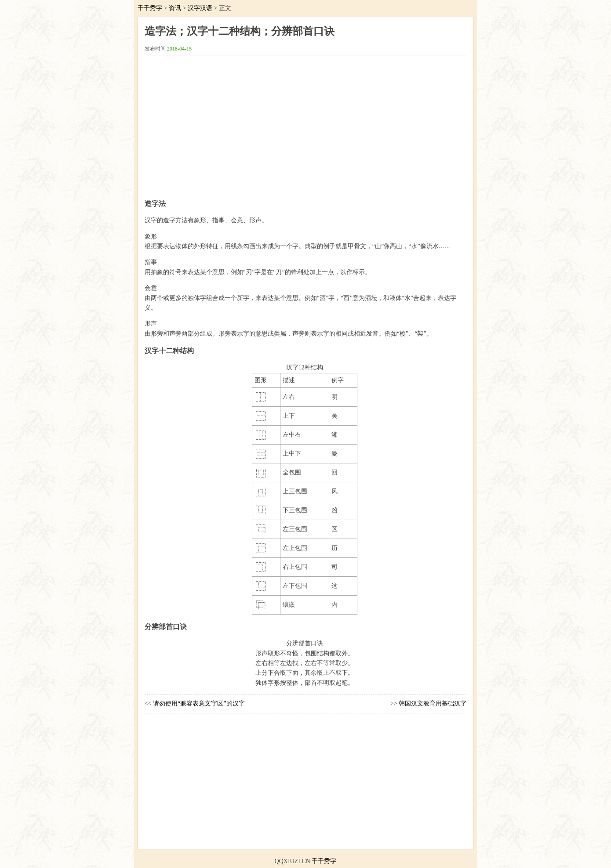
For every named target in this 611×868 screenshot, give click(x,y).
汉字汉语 (200, 8)
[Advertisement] (305, 123)
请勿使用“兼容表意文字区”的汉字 (199, 703)
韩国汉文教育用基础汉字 (433, 703)
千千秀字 (150, 8)
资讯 (175, 8)
